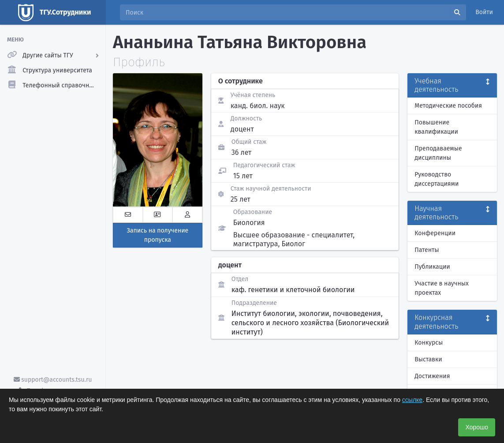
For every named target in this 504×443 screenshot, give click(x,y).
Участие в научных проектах (442, 288)
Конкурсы (429, 343)
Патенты (427, 250)
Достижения (432, 376)
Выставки (428, 359)
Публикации (432, 267)
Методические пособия (448, 106)
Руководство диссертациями (437, 179)
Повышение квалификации (436, 127)
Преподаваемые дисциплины (438, 153)
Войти (484, 12)
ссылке (412, 400)
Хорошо (477, 427)
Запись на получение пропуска (157, 235)
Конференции (435, 233)
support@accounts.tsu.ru (53, 380)
